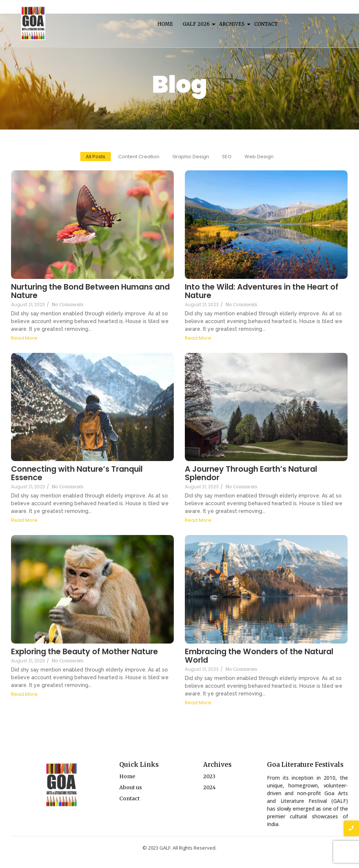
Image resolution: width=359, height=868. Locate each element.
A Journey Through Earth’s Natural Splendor (251, 473)
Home (165, 24)
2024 (210, 787)
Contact (266, 24)
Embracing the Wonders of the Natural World (259, 656)
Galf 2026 (197, 24)
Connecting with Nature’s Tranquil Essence (77, 473)
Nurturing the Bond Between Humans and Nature (90, 291)
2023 (209, 776)
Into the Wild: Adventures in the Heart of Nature (262, 291)
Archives (232, 24)
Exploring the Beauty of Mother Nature (85, 651)
